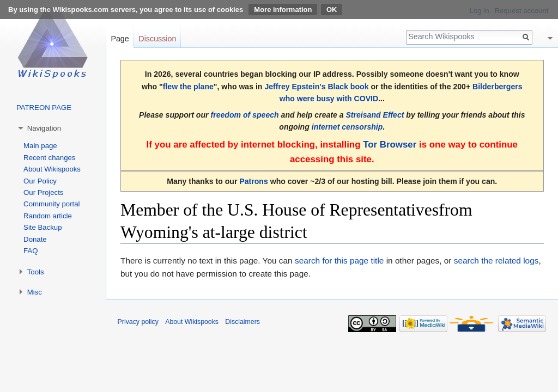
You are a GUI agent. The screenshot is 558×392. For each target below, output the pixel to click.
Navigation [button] (44, 128)
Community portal (51, 204)
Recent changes (49, 158)
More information (283, 10)
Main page (40, 146)
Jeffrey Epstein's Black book (316, 87)
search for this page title (339, 261)
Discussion (157, 39)
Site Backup (43, 227)
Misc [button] (35, 292)
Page (120, 39)
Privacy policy (138, 322)
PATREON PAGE (44, 108)
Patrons (253, 181)
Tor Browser (390, 145)
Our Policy (40, 181)
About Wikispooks (52, 169)
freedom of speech (244, 115)
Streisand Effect (375, 115)
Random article (48, 216)
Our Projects (43, 192)
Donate (35, 239)
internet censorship (347, 127)
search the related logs (496, 261)
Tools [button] (36, 272)
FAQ (31, 251)
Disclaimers (242, 322)
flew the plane (188, 87)
